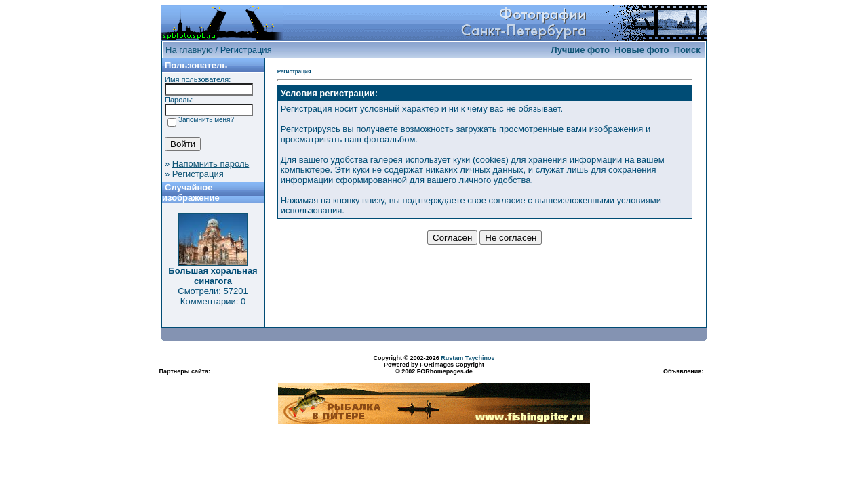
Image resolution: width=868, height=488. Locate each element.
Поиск (687, 50)
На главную (189, 50)
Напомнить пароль (211, 164)
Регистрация (198, 174)
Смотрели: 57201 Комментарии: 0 (213, 296)
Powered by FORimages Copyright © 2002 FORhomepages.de (434, 368)
